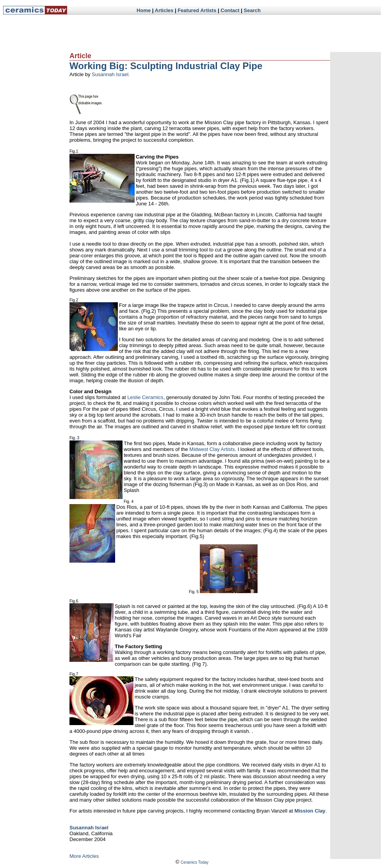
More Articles (84, 856)
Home (144, 10)
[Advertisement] (218, 33)
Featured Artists (197, 10)
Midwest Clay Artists (212, 449)
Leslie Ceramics (145, 397)
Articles (164, 10)
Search (252, 10)
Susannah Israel (110, 74)
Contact (230, 10)
